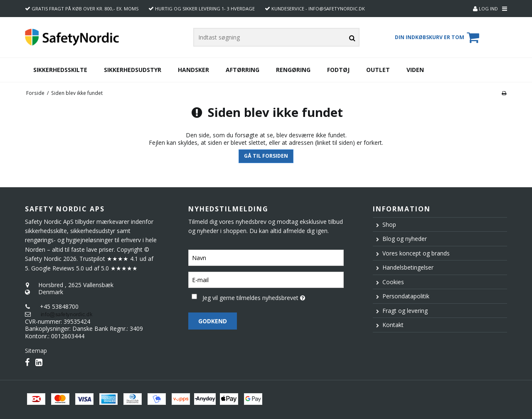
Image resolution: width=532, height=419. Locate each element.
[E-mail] (266, 279)
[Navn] (266, 257)
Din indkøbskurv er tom (438, 37)
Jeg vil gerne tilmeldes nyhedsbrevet (273, 296)
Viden (415, 70)
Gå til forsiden (266, 156)
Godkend (213, 321)
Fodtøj (338, 70)
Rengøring (293, 70)
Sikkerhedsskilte (60, 70)
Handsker (193, 70)
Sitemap (36, 351)
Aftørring (243, 70)
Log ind (485, 9)
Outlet (378, 70)
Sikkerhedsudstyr (133, 70)
